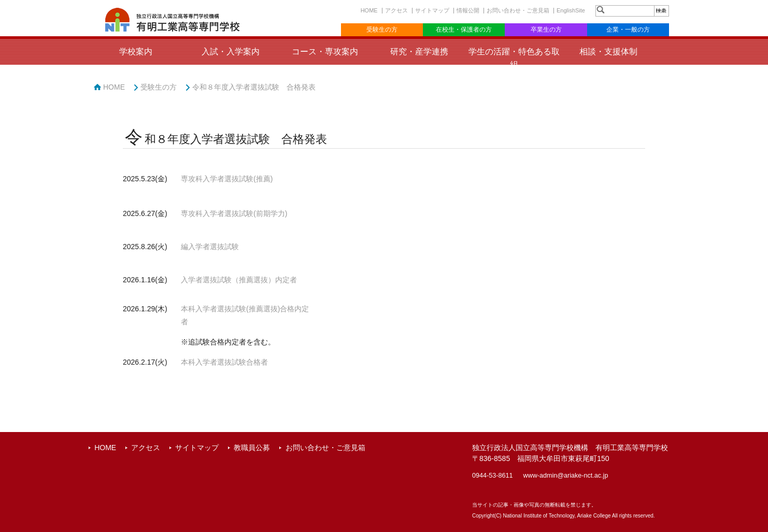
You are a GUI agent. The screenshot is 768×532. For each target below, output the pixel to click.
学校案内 (136, 52)
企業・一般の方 (628, 30)
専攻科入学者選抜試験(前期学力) (234, 213)
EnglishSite (571, 10)
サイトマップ (432, 10)
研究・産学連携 (419, 52)
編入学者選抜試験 (210, 247)
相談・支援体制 (608, 52)
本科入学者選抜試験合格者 (224, 362)
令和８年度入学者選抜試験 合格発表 (254, 87)
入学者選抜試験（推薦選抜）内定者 (239, 280)
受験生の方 (382, 30)
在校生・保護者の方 (464, 30)
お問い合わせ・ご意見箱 (518, 10)
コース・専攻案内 (325, 52)
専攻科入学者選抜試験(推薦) (227, 179)
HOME (369, 10)
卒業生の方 (546, 30)
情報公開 (468, 10)
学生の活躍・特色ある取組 (514, 58)
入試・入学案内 (231, 52)
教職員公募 (252, 448)
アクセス (396, 10)
